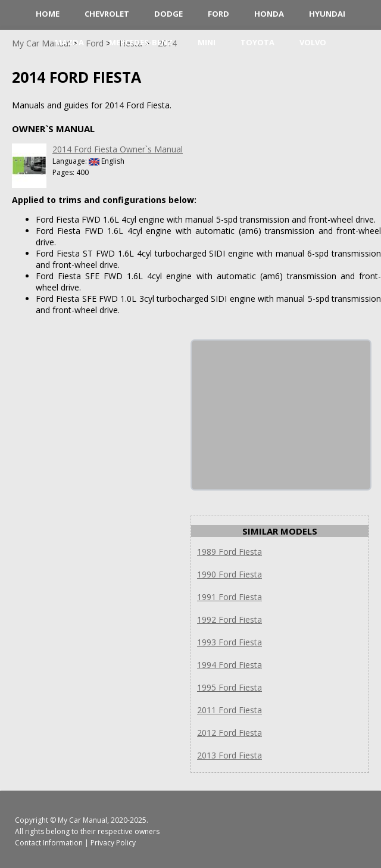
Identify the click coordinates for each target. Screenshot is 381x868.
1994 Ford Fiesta (229, 665)
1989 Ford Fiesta (229, 552)
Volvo (313, 42)
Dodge (168, 14)
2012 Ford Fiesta (229, 733)
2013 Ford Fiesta (229, 755)
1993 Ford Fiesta (229, 642)
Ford (218, 14)
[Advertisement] (281, 415)
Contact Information (49, 843)
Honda (269, 14)
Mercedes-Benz (141, 42)
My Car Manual (82, 820)
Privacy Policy (113, 843)
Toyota (257, 42)
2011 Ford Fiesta (229, 710)
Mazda (69, 42)
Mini (207, 42)
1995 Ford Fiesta (229, 687)
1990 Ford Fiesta (229, 574)
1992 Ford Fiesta (229, 619)
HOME (48, 14)
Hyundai (327, 14)
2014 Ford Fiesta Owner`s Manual (118, 149)
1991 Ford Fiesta (229, 597)
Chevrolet (107, 14)
